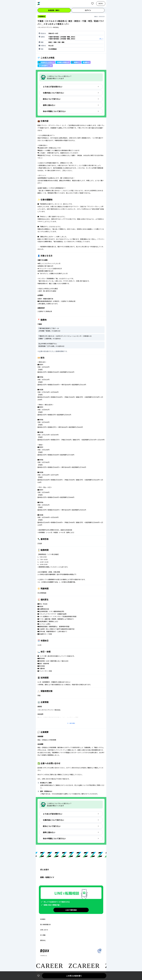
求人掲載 (43, 935)
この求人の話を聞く (74, 976)
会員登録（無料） (54, 10)
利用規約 (43, 919)
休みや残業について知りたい (71, 111)
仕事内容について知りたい (71, 93)
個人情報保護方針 (45, 924)
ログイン (88, 10)
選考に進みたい (71, 105)
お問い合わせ (44, 930)
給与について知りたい (71, 99)
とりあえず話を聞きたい (71, 87)
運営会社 (43, 940)
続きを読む (71, 723)
